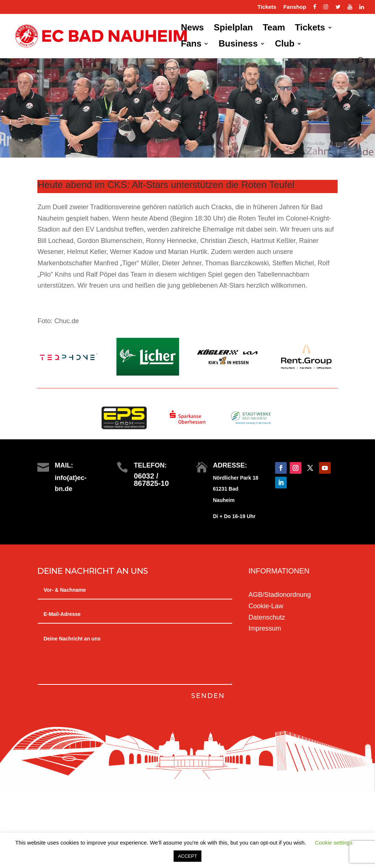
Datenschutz (267, 617)
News (192, 29)
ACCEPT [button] (188, 856)
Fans (191, 45)
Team (274, 29)
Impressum (265, 628)
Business (238, 45)
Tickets (267, 7)
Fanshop (295, 7)
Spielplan (233, 29)
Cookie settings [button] (334, 843)
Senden (208, 696)
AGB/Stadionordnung (280, 595)
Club (285, 45)
